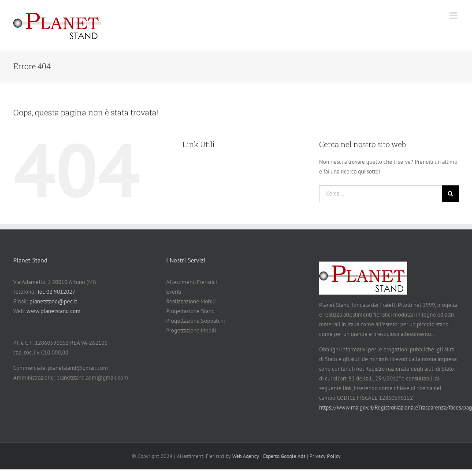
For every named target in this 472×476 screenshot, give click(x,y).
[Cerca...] (381, 194)
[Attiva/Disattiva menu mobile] (454, 16)
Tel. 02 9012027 (56, 292)
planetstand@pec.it (53, 301)
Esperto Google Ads (284, 456)
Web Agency (246, 456)
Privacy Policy (325, 456)
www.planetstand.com (54, 311)
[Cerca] (450, 194)
